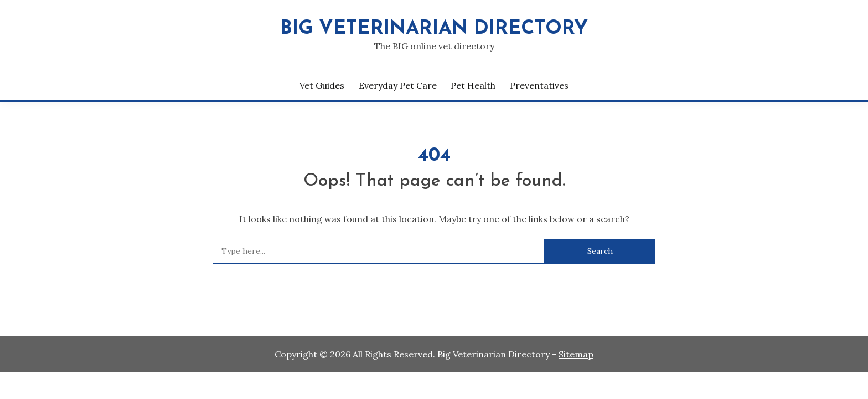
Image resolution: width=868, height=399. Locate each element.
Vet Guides (322, 85)
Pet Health (473, 85)
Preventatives (539, 85)
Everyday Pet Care (398, 85)
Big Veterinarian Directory (434, 29)
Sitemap (576, 354)
